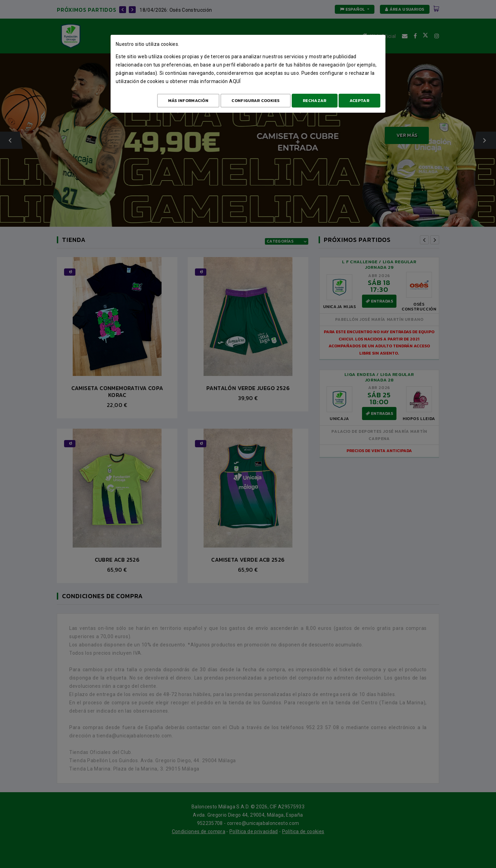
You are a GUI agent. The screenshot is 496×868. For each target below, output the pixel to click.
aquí (235, 81)
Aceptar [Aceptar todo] (359, 101)
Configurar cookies (255, 101)
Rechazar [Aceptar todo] (314, 101)
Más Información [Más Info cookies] (188, 101)
